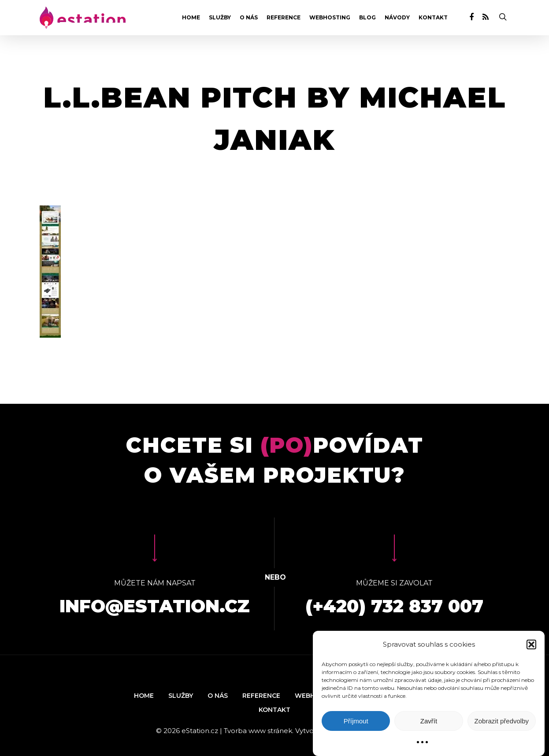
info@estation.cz (155, 606)
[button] (531, 644)
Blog (367, 18)
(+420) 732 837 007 (394, 606)
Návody (397, 18)
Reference (284, 18)
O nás (249, 18)
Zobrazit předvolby (502, 721)
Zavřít (429, 721)
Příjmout (356, 721)
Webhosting (330, 18)
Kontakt (433, 18)
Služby (220, 18)
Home (191, 18)
